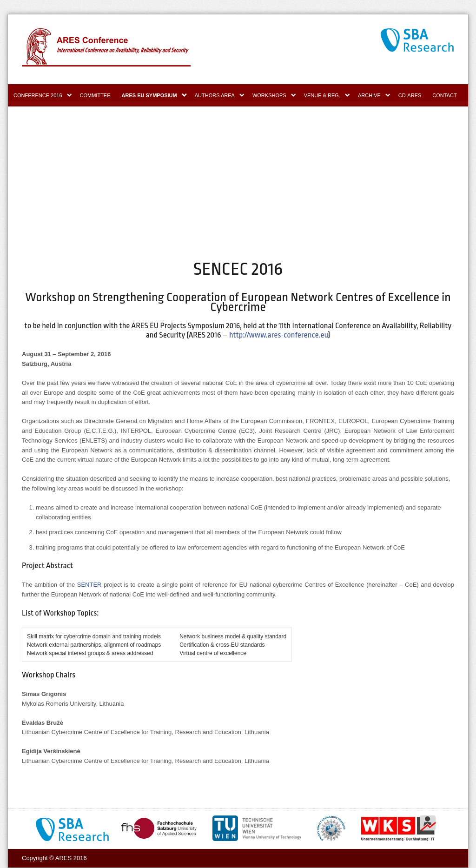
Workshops (269, 95)
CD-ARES (410, 95)
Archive (369, 95)
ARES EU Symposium (149, 95)
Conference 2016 (38, 95)
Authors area (215, 95)
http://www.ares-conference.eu (279, 335)
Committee (95, 95)
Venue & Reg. (322, 95)
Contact (444, 95)
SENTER (89, 585)
